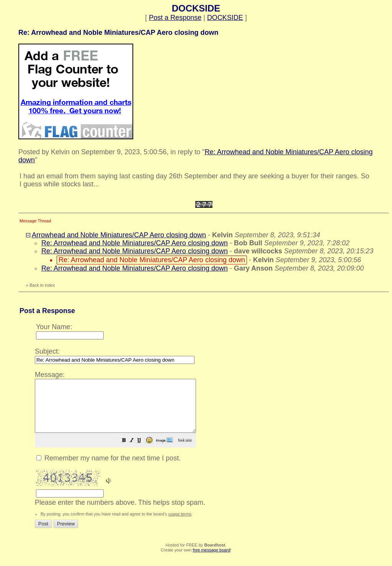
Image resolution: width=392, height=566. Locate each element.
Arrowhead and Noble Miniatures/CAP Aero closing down (119, 235)
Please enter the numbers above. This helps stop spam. (209, 443)
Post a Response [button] (175, 18)
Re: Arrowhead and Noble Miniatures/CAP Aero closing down (135, 243)
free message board (211, 560)
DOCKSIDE (225, 18)
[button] (143, 451)
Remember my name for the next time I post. (109, 468)
